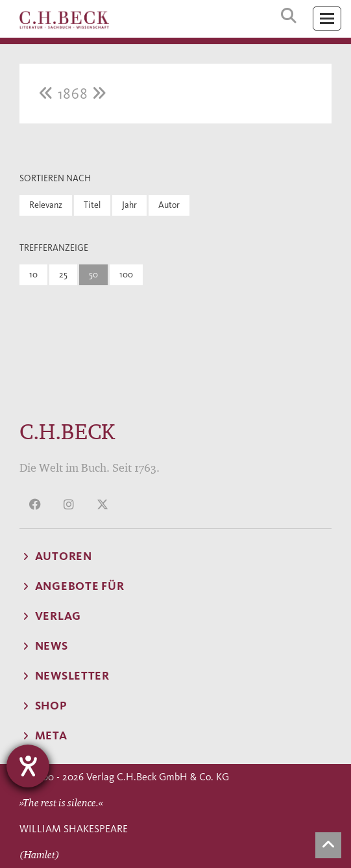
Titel (92, 205)
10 (33, 274)
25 (63, 274)
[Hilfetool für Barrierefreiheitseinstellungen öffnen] (28, 766)
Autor (169, 205)
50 (93, 274)
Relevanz (46, 205)
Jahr (129, 205)
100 (126, 274)
